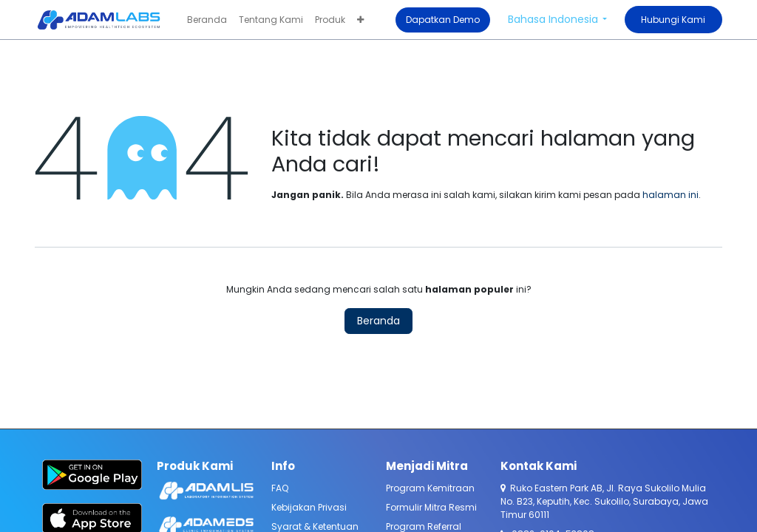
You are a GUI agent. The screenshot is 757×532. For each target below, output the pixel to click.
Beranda (378, 321)
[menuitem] (207, 20)
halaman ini (671, 195)
